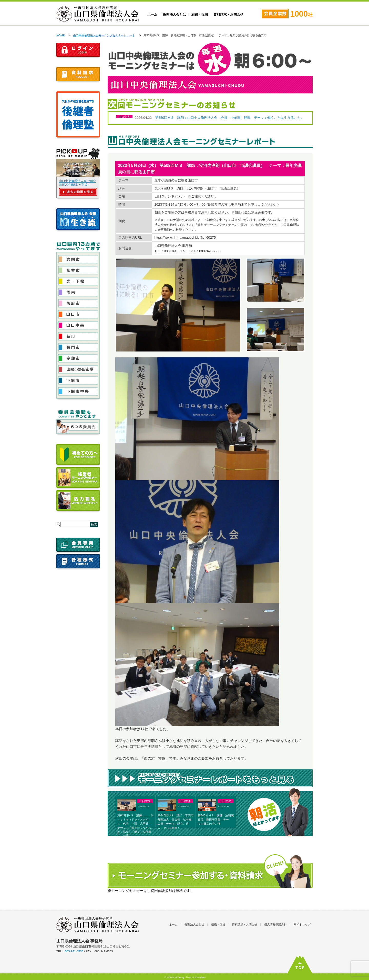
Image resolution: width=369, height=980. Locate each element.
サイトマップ (302, 924)
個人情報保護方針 (275, 924)
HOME (60, 35)
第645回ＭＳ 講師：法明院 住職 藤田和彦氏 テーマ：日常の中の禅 (217, 819)
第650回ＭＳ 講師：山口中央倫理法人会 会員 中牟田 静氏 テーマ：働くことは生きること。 (229, 118)
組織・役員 (200, 15)
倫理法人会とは (174, 15)
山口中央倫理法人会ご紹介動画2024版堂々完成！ (77, 183)
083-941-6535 (74, 951)
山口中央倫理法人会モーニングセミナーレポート (104, 35)
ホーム (152, 15)
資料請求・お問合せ (228, 15)
